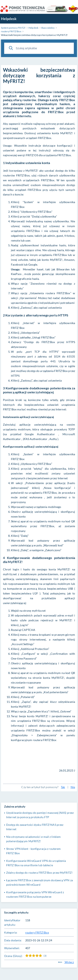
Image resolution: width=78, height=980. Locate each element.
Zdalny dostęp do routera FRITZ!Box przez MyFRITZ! (39, 873)
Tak (63, 787)
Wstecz (66, 962)
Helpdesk (9, 19)
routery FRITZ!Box (37, 932)
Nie (73, 787)
